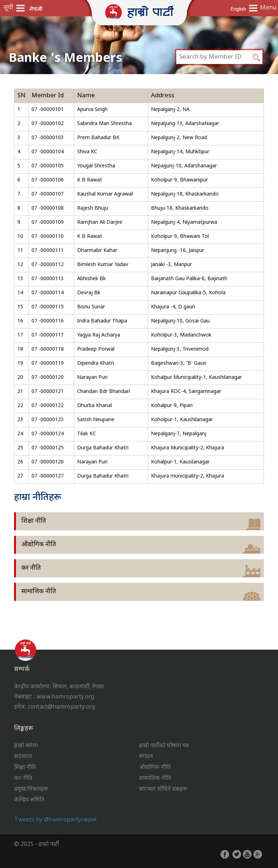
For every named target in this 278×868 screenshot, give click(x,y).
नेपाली (36, 8)
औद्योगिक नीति (39, 545)
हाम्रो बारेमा (26, 746)
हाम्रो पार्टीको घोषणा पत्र (164, 746)
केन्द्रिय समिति (29, 800)
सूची (9, 8)
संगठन (146, 757)
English (238, 8)
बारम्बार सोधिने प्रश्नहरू (163, 789)
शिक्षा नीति (34, 521)
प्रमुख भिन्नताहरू (31, 789)
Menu (267, 8)
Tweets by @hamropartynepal (55, 820)
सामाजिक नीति (39, 592)
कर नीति (31, 568)
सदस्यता (23, 757)
